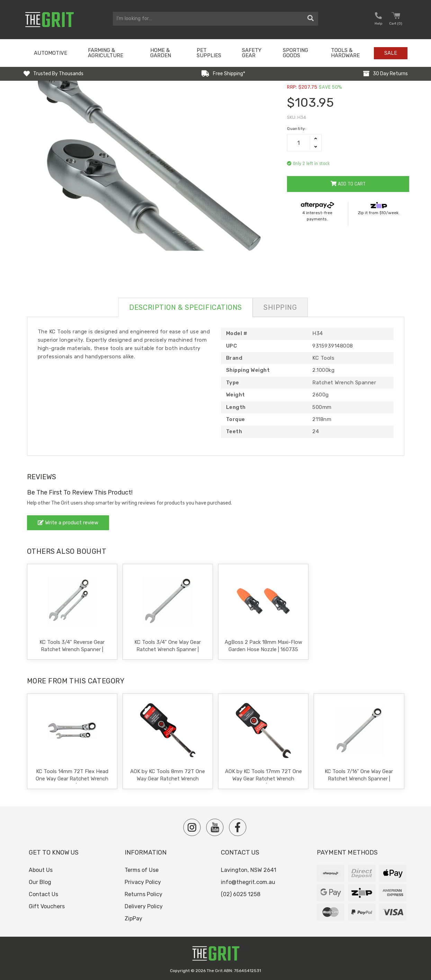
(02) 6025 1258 (241, 894)
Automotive (51, 53)
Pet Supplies (209, 53)
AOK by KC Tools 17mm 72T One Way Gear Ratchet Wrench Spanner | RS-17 (263, 779)
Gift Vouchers (47, 906)
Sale (391, 53)
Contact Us (43, 894)
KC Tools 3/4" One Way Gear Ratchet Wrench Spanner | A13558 (168, 649)
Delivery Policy (144, 906)
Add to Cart (348, 184)
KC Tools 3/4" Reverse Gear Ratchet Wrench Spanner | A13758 (72, 649)
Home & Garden (161, 53)
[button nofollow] (378, 20)
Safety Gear (252, 53)
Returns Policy (143, 894)
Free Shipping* (229, 74)
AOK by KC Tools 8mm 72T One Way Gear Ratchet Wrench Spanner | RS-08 (168, 779)
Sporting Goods (295, 53)
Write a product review (68, 523)
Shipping (280, 307)
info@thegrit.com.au (248, 882)
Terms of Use (142, 870)
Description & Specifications (186, 307)
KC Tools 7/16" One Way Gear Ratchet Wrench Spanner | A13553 (359, 779)
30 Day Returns (390, 74)
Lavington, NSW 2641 (249, 870)
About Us (41, 870)
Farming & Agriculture (106, 53)
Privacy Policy (143, 882)
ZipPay (133, 918)
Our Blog (40, 882)
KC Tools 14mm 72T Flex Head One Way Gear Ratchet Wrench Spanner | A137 (72, 779)
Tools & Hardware (345, 53)
